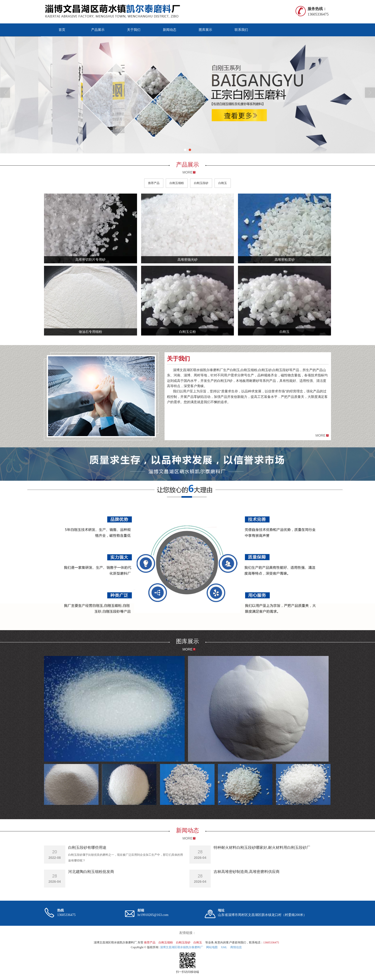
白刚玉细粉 (177, 183)
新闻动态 (170, 30)
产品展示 (98, 30)
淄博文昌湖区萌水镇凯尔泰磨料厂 (182, 947)
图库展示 (205, 30)
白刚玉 (223, 183)
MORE (187, 172)
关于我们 (134, 30)
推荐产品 (154, 183)
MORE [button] (320, 435)
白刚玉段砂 (201, 183)
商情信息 (236, 947)
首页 (62, 30)
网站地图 (212, 947)
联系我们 (241, 30)
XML (224, 947)
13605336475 (271, 942)
